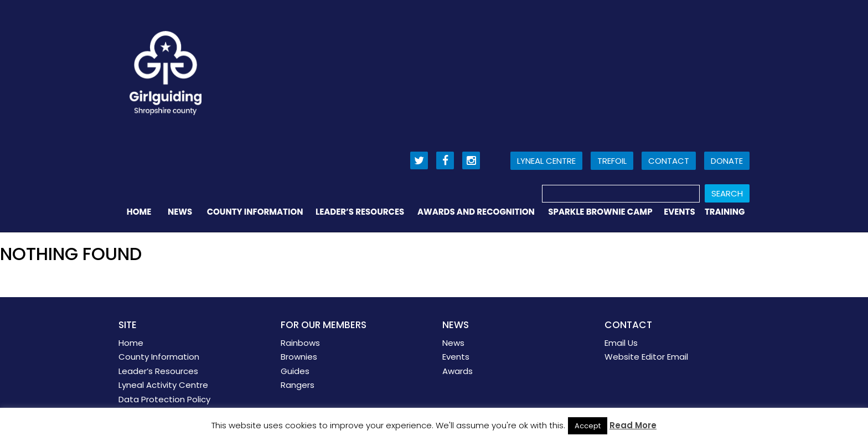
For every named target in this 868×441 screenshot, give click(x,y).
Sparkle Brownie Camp (600, 212)
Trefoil (612, 161)
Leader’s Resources (360, 212)
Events (680, 212)
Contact (669, 161)
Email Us (621, 343)
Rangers (298, 385)
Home (139, 212)
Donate (727, 161)
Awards (458, 371)
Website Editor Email (646, 357)
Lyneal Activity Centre (163, 385)
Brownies (299, 357)
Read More (633, 425)
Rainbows (300, 343)
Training (725, 212)
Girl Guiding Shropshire (166, 73)
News (180, 212)
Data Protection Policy (164, 399)
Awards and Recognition (476, 212)
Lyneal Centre (546, 161)
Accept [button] (588, 426)
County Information (255, 212)
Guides (295, 371)
